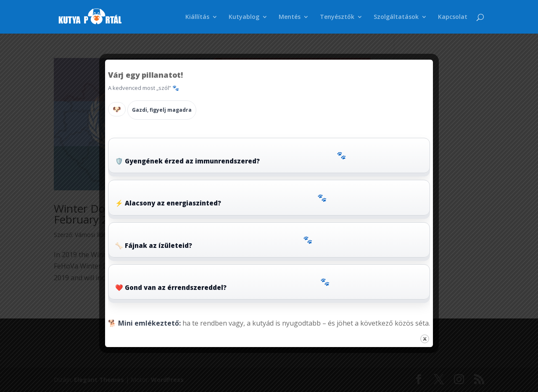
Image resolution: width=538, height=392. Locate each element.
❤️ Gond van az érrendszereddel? (222, 284)
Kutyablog (244, 17)
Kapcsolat (453, 17)
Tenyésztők (337, 17)
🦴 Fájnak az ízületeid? (214, 242)
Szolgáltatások (396, 17)
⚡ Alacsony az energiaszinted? (221, 200)
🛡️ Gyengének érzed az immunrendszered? (231, 157)
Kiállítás (197, 17)
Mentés (290, 17)
